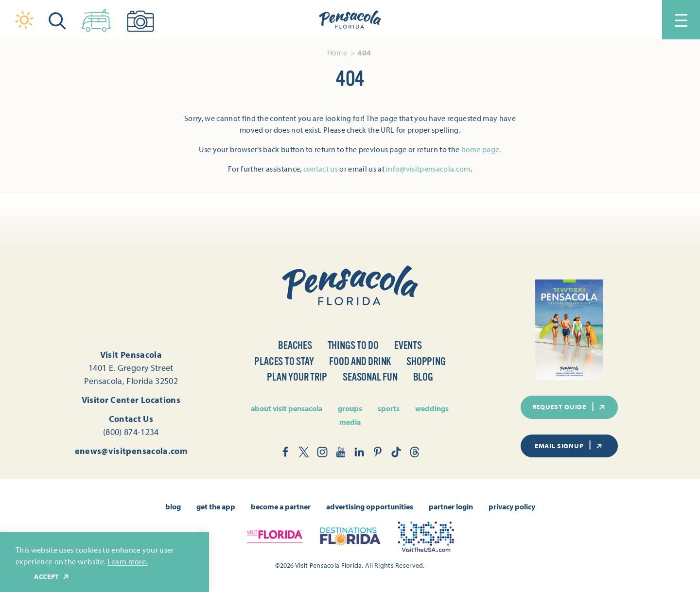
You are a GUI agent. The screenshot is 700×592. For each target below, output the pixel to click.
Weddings (432, 408)
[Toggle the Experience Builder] (96, 18)
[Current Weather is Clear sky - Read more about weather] (24, 20)
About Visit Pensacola (287, 408)
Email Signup (569, 445)
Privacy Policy (512, 506)
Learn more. (128, 561)
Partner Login (451, 506)
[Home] (350, 20)
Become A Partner (281, 506)
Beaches (295, 345)
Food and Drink (360, 361)
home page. (481, 149)
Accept (52, 577)
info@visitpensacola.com (428, 169)
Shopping (426, 361)
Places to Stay (284, 361)
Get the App (216, 506)
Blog (423, 377)
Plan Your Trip (297, 377)
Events (408, 345)
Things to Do (353, 345)
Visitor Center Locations (131, 400)
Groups (350, 408)
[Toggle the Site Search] (57, 20)
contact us (321, 169)
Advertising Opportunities (370, 506)
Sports (389, 408)
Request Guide (569, 407)
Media (350, 422)
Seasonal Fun (370, 377)
